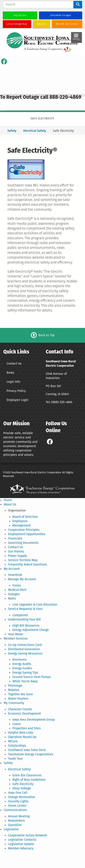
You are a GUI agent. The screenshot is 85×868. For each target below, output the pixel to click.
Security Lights (18, 801)
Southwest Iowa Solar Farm (27, 750)
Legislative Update (21, 844)
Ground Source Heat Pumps (32, 677)
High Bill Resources (26, 626)
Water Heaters (18, 699)
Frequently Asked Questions (28, 564)
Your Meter (16, 634)
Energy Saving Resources (25, 654)
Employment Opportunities (27, 534)
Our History (16, 551)
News (10, 373)
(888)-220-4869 (62, 402)
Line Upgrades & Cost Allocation (35, 605)
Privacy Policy (16, 391)
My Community (14, 703)
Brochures (20, 660)
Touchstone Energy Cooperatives (31, 754)
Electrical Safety (35, 131)
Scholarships (17, 746)
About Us (10, 504)
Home (8, 500)
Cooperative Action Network (27, 835)
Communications (15, 810)
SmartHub (15, 575)
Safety (12, 131)
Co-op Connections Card (25, 645)
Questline (15, 825)
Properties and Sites (27, 728)
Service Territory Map (23, 560)
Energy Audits (22, 664)
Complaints (20, 615)
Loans (17, 724)
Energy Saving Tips (25, 673)
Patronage (15, 686)
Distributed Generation (24, 649)
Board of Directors (25, 517)
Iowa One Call (18, 793)
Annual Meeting (19, 816)
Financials (15, 538)
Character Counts (20, 709)
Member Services (16, 639)
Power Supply (17, 556)
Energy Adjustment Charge (31, 630)
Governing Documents (23, 543)
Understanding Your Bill (24, 620)
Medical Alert (17, 590)
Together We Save (20, 694)
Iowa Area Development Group (34, 720)
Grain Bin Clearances (27, 775)
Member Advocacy (21, 848)
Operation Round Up (22, 737)
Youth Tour (15, 759)
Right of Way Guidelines (29, 780)
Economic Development (24, 714)
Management (21, 525)
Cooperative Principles (24, 530)
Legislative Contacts (22, 840)
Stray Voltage (22, 788)
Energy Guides (22, 668)
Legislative (11, 829)
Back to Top (46, 335)
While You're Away (25, 681)
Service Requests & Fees (25, 609)
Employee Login (17, 400)
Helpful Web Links (21, 733)
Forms (17, 585)
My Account (12, 569)
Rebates (14, 690)
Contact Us (14, 364)
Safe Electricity (23, 784)
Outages (14, 594)
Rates (12, 598)
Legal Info (13, 382)
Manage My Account (22, 579)
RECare (13, 741)
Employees (20, 521)
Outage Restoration (22, 797)
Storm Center (17, 806)
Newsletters (16, 821)
